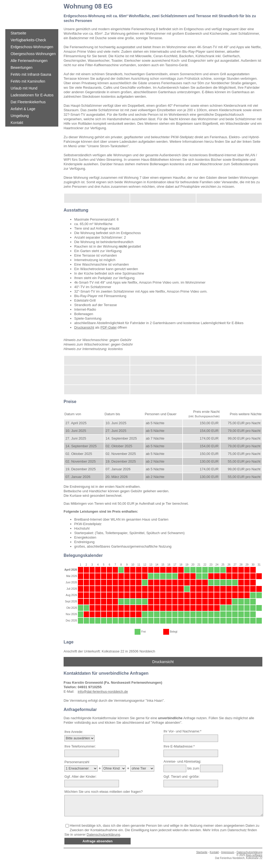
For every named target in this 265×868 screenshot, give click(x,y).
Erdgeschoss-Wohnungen (32, 47)
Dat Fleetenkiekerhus (28, 102)
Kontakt (17, 123)
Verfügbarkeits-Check (28, 40)
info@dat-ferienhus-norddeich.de (103, 692)
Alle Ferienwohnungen (29, 61)
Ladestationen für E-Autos (32, 95)
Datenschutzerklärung (103, 835)
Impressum (228, 852)
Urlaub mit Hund (24, 88)
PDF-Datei (109, 327)
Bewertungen (22, 68)
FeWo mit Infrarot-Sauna (31, 74)
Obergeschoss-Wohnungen (33, 54)
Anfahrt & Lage (23, 109)
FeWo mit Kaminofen (28, 81)
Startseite (18, 33)
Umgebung (20, 116)
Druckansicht (84, 327)
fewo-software (254, 855)
